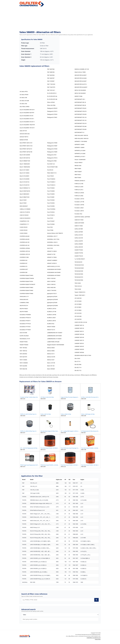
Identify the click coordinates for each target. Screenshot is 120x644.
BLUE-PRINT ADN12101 (26, 143)
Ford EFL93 (50, 170)
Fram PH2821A (51, 185)
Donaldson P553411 (25, 321)
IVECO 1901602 (51, 278)
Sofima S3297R (79, 241)
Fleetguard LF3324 (52, 114)
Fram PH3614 (51, 215)
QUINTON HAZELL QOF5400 (82, 217)
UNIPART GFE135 (79, 328)
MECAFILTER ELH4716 (81, 84)
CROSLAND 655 (24, 299)
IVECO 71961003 (52, 290)
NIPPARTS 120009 (79, 144)
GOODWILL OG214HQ (53, 245)
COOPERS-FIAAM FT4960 (26, 293)
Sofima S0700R (79, 232)
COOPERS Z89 (23, 272)
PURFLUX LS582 (79, 196)
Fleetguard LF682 (52, 161)
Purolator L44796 (79, 205)
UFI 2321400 (78, 316)
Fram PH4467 (51, 221)
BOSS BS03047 (24, 206)
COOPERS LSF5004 (25, 248)
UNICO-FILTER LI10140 (81, 322)
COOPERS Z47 (23, 263)
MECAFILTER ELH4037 (81, 75)
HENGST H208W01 (52, 260)
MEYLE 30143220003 (80, 90)
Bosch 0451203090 (25, 155)
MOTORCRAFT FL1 (80, 132)
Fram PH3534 (51, 212)
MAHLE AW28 (51, 348)
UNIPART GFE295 (79, 349)
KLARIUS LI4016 (51, 321)
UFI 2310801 (78, 307)
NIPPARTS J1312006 (80, 153)
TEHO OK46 (78, 289)
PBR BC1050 (78, 166)
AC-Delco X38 (23, 98)
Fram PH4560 (51, 224)
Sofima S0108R (79, 229)
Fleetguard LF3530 (52, 149)
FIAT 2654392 (23, 354)
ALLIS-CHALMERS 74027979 (27, 125)
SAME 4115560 (79, 226)
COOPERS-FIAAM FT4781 (26, 281)
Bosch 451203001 (25, 176)
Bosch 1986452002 (25, 167)
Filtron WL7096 (51, 105)
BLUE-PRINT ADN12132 (26, 146)
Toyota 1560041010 (80, 292)
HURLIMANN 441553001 (54, 275)
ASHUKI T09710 (24, 137)
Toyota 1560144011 (80, 295)
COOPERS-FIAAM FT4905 (26, 290)
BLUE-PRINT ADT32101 (26, 149)
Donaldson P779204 (25, 330)
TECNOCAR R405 (79, 268)
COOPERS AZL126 (25, 245)
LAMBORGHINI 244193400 (54, 336)
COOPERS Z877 (24, 269)
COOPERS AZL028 (25, 236)
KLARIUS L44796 (52, 315)
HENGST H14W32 (52, 251)
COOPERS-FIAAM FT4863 (26, 287)
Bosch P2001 (23, 200)
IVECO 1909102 (51, 284)
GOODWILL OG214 (52, 242)
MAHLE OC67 (51, 360)
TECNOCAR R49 (79, 271)
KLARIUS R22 (51, 324)
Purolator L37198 (79, 202)
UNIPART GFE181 (79, 343)
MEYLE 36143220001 (80, 93)
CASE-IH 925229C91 (25, 218)
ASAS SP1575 (23, 131)
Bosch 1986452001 (25, 164)
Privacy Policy (98, 639)
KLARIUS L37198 (52, 311)
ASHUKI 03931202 (25, 134)
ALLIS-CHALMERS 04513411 (27, 110)
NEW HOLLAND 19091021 (82, 138)
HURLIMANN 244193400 (54, 272)
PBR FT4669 (78, 169)
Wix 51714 (77, 361)
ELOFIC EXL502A (24, 336)
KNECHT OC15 (51, 330)
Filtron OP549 (51, 102)
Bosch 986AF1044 (25, 197)
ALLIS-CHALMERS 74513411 (27, 128)
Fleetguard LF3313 (52, 111)
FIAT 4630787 (51, 78)
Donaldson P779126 (25, 324)
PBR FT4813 (78, 175)
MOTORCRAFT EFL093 (81, 114)
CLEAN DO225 (24, 227)
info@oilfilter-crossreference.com (94, 638)
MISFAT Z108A (78, 96)
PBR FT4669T (78, 172)
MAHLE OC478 (51, 357)
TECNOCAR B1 (78, 262)
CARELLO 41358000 (25, 209)
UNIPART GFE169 (79, 337)
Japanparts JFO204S (52, 299)
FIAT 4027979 (23, 357)
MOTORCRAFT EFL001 (81, 108)
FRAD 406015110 (52, 173)
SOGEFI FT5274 (79, 256)
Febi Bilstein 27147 (25, 339)
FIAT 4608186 (51, 72)
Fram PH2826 (51, 188)
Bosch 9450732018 (25, 191)
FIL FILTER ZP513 (52, 93)
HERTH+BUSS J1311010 (53, 266)
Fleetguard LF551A (52, 158)
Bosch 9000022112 (25, 188)
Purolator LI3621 (79, 208)
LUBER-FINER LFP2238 (53, 342)
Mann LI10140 (51, 363)
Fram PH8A (50, 230)
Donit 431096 (23, 333)
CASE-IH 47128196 (25, 212)
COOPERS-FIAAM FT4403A (27, 278)
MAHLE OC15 (51, 354)
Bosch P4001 (23, 203)
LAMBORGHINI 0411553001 (55, 333)
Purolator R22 (78, 214)
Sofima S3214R (79, 238)
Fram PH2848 (51, 191)
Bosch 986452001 (25, 194)
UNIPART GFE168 (79, 334)
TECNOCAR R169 (79, 265)
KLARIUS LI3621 (51, 318)
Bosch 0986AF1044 (25, 161)
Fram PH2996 (51, 206)
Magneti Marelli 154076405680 (56, 345)
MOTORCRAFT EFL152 (81, 120)
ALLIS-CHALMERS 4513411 (27, 119)
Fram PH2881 (51, 197)
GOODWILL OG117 (52, 236)
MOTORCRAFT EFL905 (81, 129)
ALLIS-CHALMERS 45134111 (27, 122)
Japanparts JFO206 (52, 302)
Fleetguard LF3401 (52, 117)
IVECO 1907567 (51, 281)
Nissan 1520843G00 (80, 159)
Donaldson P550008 (25, 315)
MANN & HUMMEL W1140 (82, 69)
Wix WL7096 (78, 364)
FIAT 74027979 (51, 87)
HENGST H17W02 (52, 257)
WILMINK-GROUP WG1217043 (83, 355)
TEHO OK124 (78, 286)
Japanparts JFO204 (52, 296)
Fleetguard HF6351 (52, 108)
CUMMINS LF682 (24, 302)
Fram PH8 (50, 227)
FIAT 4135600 (23, 360)
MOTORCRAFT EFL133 (81, 117)
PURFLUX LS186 (79, 184)
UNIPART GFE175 (79, 340)
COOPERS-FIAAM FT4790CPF (27, 284)
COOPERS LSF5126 (25, 251)
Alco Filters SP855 (25, 107)
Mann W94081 (51, 369)
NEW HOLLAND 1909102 (81, 135)
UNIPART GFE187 (79, 346)
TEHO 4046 (78, 283)
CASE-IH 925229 (24, 215)
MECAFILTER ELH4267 (81, 81)
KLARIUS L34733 (52, 309)
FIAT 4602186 (23, 369)
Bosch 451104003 (25, 173)
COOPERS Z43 (23, 260)
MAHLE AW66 (51, 351)
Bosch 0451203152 (25, 158)
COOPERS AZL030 (25, 239)
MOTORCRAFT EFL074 (81, 111)
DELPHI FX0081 (24, 311)
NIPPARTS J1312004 (80, 150)
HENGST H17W (51, 254)
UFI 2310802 (78, 310)
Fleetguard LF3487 (52, 146)
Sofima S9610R (79, 247)
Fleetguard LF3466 (52, 143)
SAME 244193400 (79, 223)
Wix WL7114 (78, 367)
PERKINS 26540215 (80, 181)
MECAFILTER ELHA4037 (81, 87)
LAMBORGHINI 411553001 (54, 339)
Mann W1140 (51, 366)
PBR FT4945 (78, 178)
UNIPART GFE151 (79, 331)
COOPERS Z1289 (24, 257)
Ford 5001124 (51, 164)
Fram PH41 (50, 218)
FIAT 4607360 (51, 69)
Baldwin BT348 (24, 140)
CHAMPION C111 (24, 224)
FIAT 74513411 (51, 90)
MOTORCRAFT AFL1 (80, 99)
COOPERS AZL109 (25, 242)
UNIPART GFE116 (79, 325)
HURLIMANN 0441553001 (54, 269)
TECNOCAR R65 (79, 274)
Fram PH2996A (51, 209)
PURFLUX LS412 (79, 190)
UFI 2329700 (78, 319)
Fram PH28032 (51, 179)
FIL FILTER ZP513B (52, 99)
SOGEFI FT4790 (79, 253)
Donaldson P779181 (25, 327)
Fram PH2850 (51, 194)
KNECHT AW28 (51, 327)
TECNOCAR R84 (79, 280)
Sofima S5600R (79, 244)
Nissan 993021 (79, 162)
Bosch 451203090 (25, 179)
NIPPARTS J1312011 (80, 156)
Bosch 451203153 (25, 185)
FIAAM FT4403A (24, 345)
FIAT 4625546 (51, 75)
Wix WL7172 (78, 370)
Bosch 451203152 (25, 182)
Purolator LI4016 (79, 211)
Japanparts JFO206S (52, 305)
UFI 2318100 (78, 313)
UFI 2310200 (78, 301)
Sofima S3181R (79, 235)
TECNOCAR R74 (79, 277)
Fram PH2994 (51, 203)
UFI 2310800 (78, 304)
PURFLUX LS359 (79, 187)
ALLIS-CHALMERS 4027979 (27, 113)
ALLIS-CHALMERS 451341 (27, 116)
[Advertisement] (60, 19)
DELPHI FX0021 (24, 309)
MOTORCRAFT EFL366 (81, 126)
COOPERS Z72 (23, 266)
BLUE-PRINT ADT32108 (26, 152)
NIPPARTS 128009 (79, 147)
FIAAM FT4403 (24, 342)
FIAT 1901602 (23, 348)
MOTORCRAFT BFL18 (80, 102)
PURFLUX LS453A (79, 193)
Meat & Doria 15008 (80, 72)
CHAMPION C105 (24, 221)
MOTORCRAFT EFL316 (81, 123)
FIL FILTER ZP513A (52, 96)
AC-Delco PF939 (24, 95)
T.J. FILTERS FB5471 (80, 259)
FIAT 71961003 (51, 84)
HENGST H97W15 (52, 263)
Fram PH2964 (51, 200)
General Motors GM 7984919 (55, 233)
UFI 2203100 (78, 298)
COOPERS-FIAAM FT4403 (26, 275)
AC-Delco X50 (23, 104)
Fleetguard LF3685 (52, 152)
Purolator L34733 (79, 199)
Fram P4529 (50, 176)
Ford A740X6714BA (52, 167)
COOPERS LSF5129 (25, 254)
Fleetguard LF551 (52, 155)
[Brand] (60, 615)
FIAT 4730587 (51, 81)
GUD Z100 (50, 248)
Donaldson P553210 (25, 318)
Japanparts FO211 (52, 293)
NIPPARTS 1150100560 (81, 141)
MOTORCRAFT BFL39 (80, 105)
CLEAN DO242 (24, 230)
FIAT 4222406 (23, 366)
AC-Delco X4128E (24, 101)
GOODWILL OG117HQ (53, 239)
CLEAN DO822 (24, 233)
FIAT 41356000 (24, 363)
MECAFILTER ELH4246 (81, 78)
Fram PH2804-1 (51, 182)
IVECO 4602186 (51, 287)
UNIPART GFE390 (79, 352)
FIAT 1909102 (23, 351)
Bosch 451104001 (25, 170)
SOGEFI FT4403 (79, 250)
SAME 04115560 (79, 220)
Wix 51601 (77, 358)
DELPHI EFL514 (24, 305)
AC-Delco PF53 (24, 91)
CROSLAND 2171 (24, 296)
